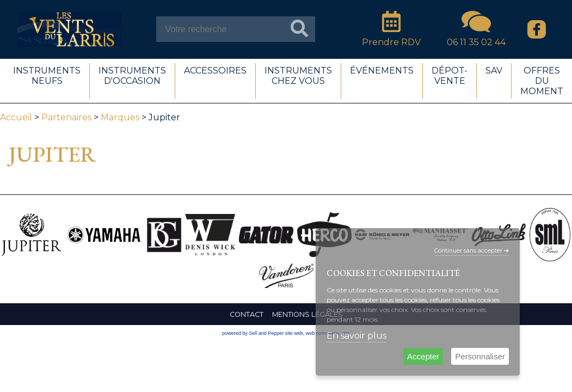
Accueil (16, 117)
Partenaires (66, 117)
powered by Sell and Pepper (253, 333)
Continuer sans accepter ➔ (472, 251)
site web (294, 333)
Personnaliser (480, 356)
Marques (120, 117)
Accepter (423, 356)
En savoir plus (356, 336)
